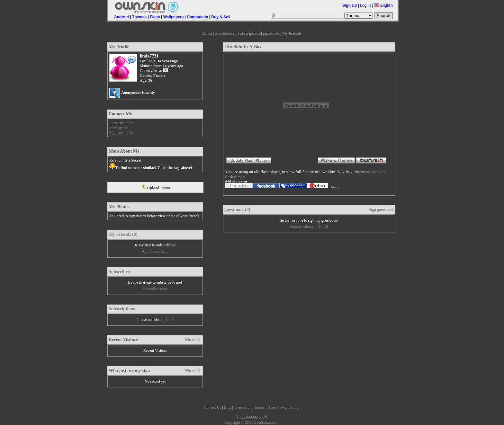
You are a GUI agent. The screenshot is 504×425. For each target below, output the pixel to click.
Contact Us (212, 407)
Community (197, 17)
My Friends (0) (123, 234)
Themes (139, 17)
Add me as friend (155, 252)
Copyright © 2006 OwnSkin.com (250, 422)
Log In (365, 5)
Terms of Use (264, 407)
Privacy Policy (289, 407)
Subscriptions (249, 33)
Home (207, 33)
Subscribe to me (122, 123)
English (383, 5)
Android (122, 17)
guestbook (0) (237, 210)
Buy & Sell (221, 17)
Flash (155, 17)
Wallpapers (174, 17)
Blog (227, 407)
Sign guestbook (121, 133)
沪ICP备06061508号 (252, 417)
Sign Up (350, 5)
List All (322, 227)
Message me (119, 128)
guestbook (271, 33)
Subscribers (225, 33)
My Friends (292, 33)
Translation (243, 407)
